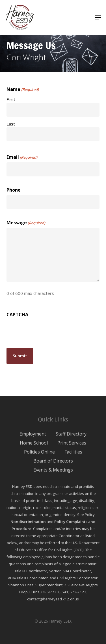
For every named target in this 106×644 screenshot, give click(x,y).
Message (26, 223)
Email (22, 157)
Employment (33, 434)
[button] (98, 17)
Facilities (73, 452)
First (11, 99)
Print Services (72, 443)
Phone (14, 190)
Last (11, 124)
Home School (34, 443)
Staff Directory (71, 434)
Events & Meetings (53, 470)
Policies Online (39, 452)
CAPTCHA (17, 315)
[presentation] (49, 331)
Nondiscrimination (28, 522)
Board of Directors (53, 461)
